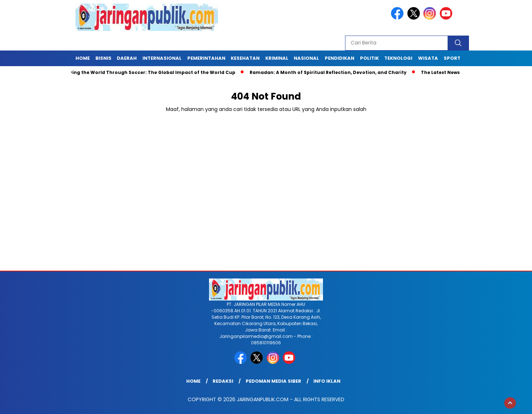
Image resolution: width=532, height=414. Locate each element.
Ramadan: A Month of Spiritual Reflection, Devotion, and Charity (330, 72)
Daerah (127, 58)
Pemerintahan (206, 58)
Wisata (428, 58)
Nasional (306, 58)
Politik (369, 58)
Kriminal (277, 58)
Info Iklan (327, 381)
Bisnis (103, 58)
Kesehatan (245, 58)
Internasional (162, 58)
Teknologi (398, 58)
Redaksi (223, 381)
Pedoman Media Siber (273, 381)
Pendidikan (340, 58)
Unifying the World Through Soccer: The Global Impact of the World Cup (149, 72)
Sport (452, 58)
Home (83, 58)
